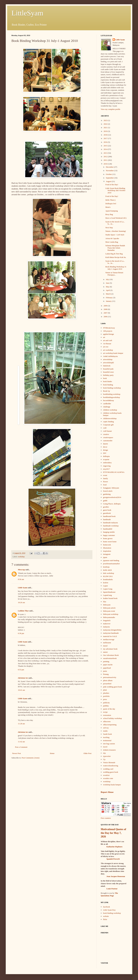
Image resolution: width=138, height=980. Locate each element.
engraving (107, 466)
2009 (106, 306)
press (105, 699)
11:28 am (21, 724)
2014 (106, 149)
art (104, 337)
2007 (106, 313)
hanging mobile (109, 532)
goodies (106, 507)
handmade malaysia (110, 523)
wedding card (108, 769)
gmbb (105, 501)
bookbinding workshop (112, 394)
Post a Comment (21, 747)
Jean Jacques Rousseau (116, 876)
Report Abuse (107, 792)
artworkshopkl (108, 363)
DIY (105, 453)
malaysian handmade (111, 633)
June (108, 283)
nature (105, 652)
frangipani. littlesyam (111, 488)
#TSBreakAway (109, 328)
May (108, 287)
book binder (107, 381)
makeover (107, 624)
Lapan (105, 586)
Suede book (107, 734)
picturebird (107, 684)
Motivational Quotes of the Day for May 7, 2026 (113, 833)
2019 (106, 131)
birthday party (108, 375)
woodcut (106, 775)
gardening (107, 494)
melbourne (107, 643)
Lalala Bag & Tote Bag (114, 254)
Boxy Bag (109, 214)
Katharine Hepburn (114, 847)
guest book (107, 510)
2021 (106, 128)
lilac (105, 602)
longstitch (107, 620)
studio (105, 731)
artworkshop (108, 359)
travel (105, 747)
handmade (107, 519)
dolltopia (106, 456)
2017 (106, 138)
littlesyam (107, 605)
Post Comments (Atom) (31, 758)
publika (106, 706)
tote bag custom (109, 744)
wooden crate (108, 778)
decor (105, 447)
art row (106, 347)
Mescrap (21, 570)
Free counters (106, 818)
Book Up (106, 391)
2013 (106, 153)
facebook (106, 907)
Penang (106, 674)
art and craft (108, 340)
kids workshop (108, 573)
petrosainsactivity (110, 677)
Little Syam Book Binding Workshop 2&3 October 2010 (115, 190)
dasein (105, 444)
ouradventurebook (110, 658)
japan (105, 557)
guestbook (107, 513)
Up (104, 759)
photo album (108, 680)
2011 (106, 160)
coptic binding (108, 422)
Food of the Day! (112, 185)
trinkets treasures (109, 750)
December (110, 167)
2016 (106, 142)
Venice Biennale (109, 762)
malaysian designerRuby (112, 630)
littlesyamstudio (109, 617)
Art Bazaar (107, 344)
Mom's (108, 207)
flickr (105, 919)
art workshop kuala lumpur (113, 353)
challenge (107, 407)
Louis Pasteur (112, 889)
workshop (21, 557)
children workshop (110, 410)
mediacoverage (109, 639)
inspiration (107, 551)
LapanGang (107, 595)
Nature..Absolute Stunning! (116, 231)
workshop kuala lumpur (112, 785)
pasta (105, 671)
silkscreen (107, 721)
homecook (107, 545)
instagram (107, 554)
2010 (106, 164)
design (105, 450)
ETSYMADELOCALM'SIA (114, 472)
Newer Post (16, 753)
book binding (108, 385)
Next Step (109, 228)
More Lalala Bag (112, 242)
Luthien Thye (23, 611)
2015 (106, 146)
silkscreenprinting (110, 725)
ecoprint (106, 459)
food (105, 485)
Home (52, 753)
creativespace (108, 437)
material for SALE (110, 636)
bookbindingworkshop (111, 397)
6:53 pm (21, 670)
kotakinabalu (108, 579)
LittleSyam (27, 13)
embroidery (107, 463)
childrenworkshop (110, 418)
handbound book (109, 516)
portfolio (106, 696)
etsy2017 (106, 469)
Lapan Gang (108, 589)
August (109, 181)
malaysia (106, 627)
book (105, 378)
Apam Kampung (111, 211)
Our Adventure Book (111, 655)
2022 (106, 124)
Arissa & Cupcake (112, 238)
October (109, 174)
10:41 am (21, 690)
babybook (107, 366)
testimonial (107, 740)
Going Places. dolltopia (112, 504)
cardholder (107, 404)
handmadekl (108, 529)
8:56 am (21, 579)
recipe (105, 712)
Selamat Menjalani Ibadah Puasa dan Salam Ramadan (115, 248)
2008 (106, 309)
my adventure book (110, 649)
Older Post (87, 753)
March (109, 294)
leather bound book (110, 598)
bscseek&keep (108, 400)
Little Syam (23, 588)
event (105, 475)
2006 (106, 317)
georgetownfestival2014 (112, 497)
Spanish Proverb (113, 859)
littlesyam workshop (111, 614)
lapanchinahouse (109, 592)
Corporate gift (108, 425)
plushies (106, 693)
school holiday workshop (112, 718)
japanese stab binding (111, 560)
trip (104, 753)
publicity (106, 703)
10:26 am (21, 602)
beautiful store (108, 372)
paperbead (107, 668)
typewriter (107, 756)
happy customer (109, 535)
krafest (106, 583)
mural (105, 646)
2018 (106, 135)
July (108, 279)
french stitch (108, 491)
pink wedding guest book (112, 687)
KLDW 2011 (108, 576)
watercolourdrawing (111, 766)
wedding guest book (111, 772)
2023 (106, 120)
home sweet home (110, 542)
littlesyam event (109, 611)
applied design (108, 334)
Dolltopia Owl (111, 204)
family (105, 478)
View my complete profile (110, 109)
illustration (107, 548)
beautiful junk (108, 369)
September (110, 178)
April (108, 290)
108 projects (108, 331)
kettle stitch (107, 570)
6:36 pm (21, 633)
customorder (108, 441)
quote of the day (109, 709)
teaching (106, 737)
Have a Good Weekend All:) (116, 218)
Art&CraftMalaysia (110, 356)
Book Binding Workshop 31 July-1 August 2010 (116, 268)
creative (106, 434)
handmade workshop (111, 526)
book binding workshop (112, 388)
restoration (107, 715)
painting (106, 661)
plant (105, 690)
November (110, 171)
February (109, 298)
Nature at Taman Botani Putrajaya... (114, 274)
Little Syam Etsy (109, 910)
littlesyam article (109, 608)
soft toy (106, 728)
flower (105, 482)
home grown (108, 538)
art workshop (108, 350)
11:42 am (21, 742)
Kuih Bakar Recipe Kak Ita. (116, 257)
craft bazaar (107, 431)
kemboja (106, 567)
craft (105, 428)
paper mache (108, 665)
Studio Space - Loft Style (115, 235)
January (109, 301)
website (106, 916)
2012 (106, 157)
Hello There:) (110, 200)
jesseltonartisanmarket (111, 564)
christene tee (23, 678)
